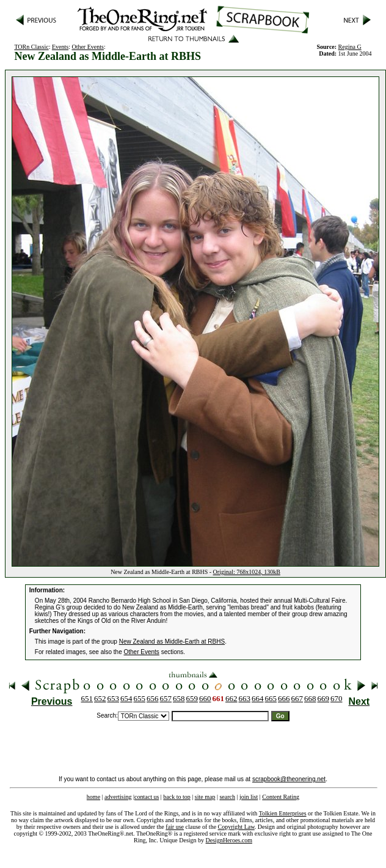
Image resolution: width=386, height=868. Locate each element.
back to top (177, 797)
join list (249, 797)
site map (205, 797)
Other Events (88, 47)
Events (60, 47)
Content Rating (281, 797)
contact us (147, 797)
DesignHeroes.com (229, 840)
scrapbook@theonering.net (289, 779)
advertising (118, 797)
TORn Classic (31, 47)
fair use (175, 827)
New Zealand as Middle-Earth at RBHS (172, 642)
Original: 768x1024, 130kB (247, 572)
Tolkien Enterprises (283, 813)
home (93, 797)
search (227, 797)
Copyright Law (236, 827)
